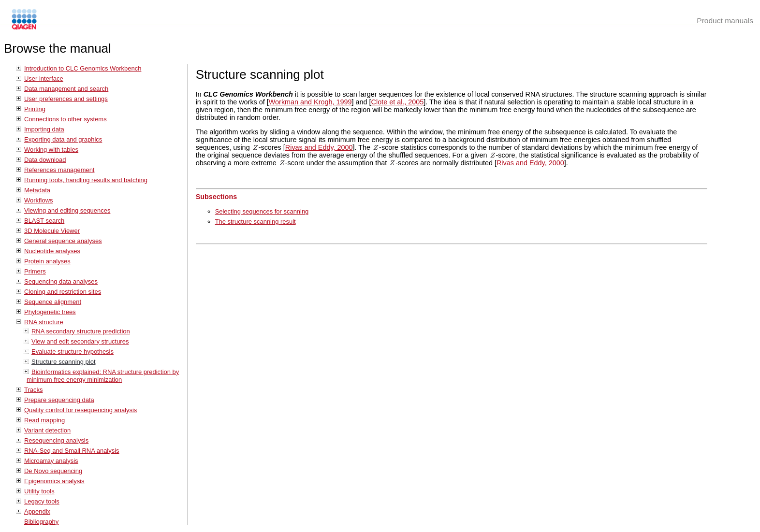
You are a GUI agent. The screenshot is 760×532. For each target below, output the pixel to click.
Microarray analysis (51, 461)
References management (59, 170)
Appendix (37, 511)
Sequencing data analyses (61, 281)
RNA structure (44, 322)
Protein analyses (47, 261)
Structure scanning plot (64, 362)
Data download (45, 160)
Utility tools (39, 491)
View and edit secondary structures (80, 341)
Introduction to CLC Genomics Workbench (83, 68)
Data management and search (66, 89)
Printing (35, 109)
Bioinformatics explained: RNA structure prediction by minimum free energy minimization (103, 376)
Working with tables (51, 150)
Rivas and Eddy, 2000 (319, 147)
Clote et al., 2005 (398, 102)
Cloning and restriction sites (63, 292)
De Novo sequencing (53, 471)
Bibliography (41, 522)
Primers (35, 271)
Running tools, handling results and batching (86, 180)
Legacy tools (42, 501)
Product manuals (725, 21)
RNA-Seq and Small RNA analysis (72, 451)
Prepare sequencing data (59, 400)
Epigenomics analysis (54, 481)
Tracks (33, 390)
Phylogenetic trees (50, 312)
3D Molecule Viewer (52, 231)
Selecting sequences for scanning (262, 211)
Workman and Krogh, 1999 (310, 102)
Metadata (37, 190)
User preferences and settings (66, 99)
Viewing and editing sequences (67, 210)
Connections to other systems (66, 119)
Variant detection (47, 430)
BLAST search (44, 221)
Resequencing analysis (56, 440)
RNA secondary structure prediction (81, 331)
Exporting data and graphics (63, 139)
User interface (44, 79)
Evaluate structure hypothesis (73, 352)
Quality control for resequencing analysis (80, 410)
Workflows (39, 200)
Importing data (44, 129)
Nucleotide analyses (52, 251)
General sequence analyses (63, 241)
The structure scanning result (256, 222)
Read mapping (44, 420)
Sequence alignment (53, 302)
